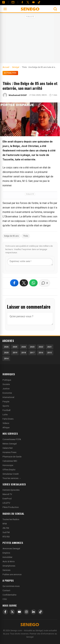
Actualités (10, 73)
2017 (32, 353)
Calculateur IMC (10, 461)
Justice (6, 389)
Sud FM (6, 532)
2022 (41, 347)
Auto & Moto (9, 561)
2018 (24, 353)
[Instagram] (26, 612)
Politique (7, 380)
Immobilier (7, 557)
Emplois (6, 553)
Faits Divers (8, 419)
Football (6, 410)
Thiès (26, 236)
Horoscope (8, 465)
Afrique (6, 427)
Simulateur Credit (11, 474)
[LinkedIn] (33, 612)
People (6, 402)
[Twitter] (28, 2)
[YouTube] (33, 2)
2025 (15, 347)
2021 (49, 347)
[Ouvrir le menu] (5, 9)
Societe (6, 384)
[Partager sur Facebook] (14, 283)
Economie (7, 393)
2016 (41, 353)
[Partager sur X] (24, 283)
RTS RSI (6, 537)
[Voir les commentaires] (44, 283)
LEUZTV (6, 503)
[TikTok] (40, 612)
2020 (6, 353)
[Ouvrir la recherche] (55, 9)
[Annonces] (4, 2)
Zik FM (6, 528)
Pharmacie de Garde (12, 457)
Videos (6, 423)
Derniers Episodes (11, 490)
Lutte (5, 415)
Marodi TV (7, 494)
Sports (6, 406)
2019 (15, 353)
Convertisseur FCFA (12, 439)
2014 (6, 358)
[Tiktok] (39, 2)
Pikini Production (11, 507)
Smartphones (9, 566)
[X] (12, 612)
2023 (32, 347)
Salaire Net (8, 448)
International (8, 397)
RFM (5, 524)
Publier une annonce (12, 574)
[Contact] (13, 2)
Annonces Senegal (11, 549)
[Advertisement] (30, 39)
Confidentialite (9, 595)
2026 (6, 347)
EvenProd (7, 499)
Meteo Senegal (10, 444)
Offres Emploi (9, 470)
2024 (24, 347)
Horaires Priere (9, 452)
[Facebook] (22, 2)
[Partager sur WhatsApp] (33, 283)
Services (6, 570)
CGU (5, 599)
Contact (6, 590)
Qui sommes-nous (11, 586)
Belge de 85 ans (12, 236)
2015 (49, 353)
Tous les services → (12, 478)
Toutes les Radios (11, 519)
